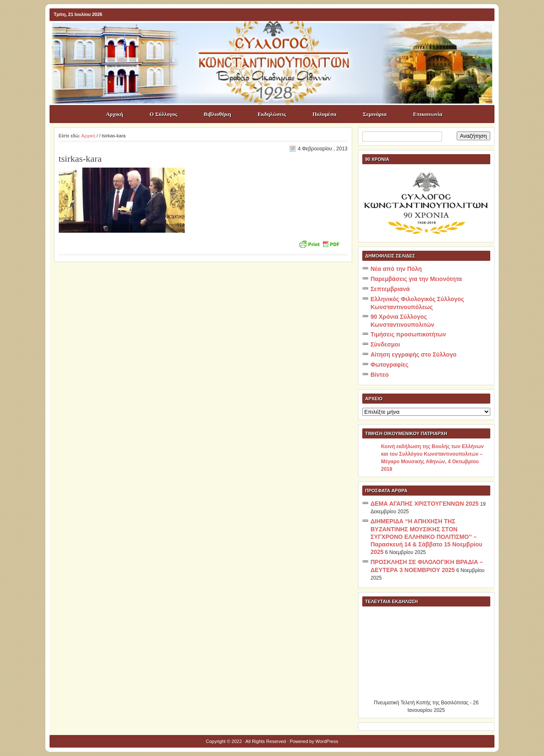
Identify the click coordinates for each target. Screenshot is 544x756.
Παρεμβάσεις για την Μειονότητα (416, 279)
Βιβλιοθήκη (217, 114)
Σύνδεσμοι (385, 344)
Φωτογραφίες (390, 365)
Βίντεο (380, 375)
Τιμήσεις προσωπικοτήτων (408, 334)
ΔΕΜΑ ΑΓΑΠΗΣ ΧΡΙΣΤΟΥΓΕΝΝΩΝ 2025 (425, 504)
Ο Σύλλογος (163, 114)
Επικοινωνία (428, 114)
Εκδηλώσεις (272, 114)
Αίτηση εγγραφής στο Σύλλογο (414, 354)
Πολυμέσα (324, 114)
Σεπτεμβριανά (390, 289)
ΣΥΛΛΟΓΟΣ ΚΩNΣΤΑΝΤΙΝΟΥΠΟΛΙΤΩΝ (276, 36)
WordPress (327, 741)
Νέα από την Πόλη (396, 269)
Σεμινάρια (375, 114)
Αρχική (114, 114)
